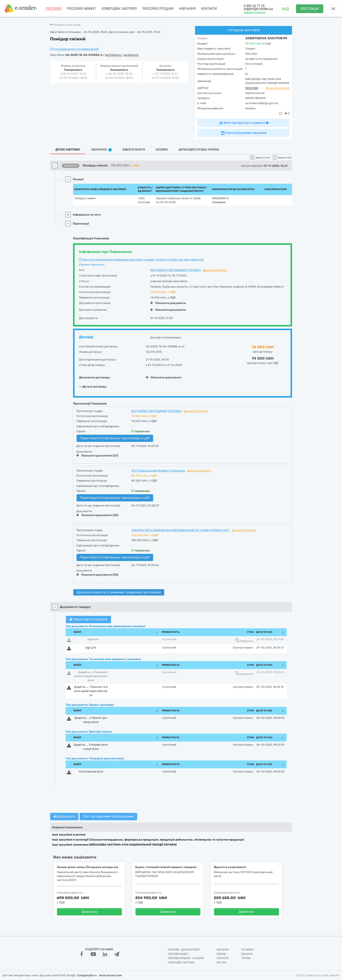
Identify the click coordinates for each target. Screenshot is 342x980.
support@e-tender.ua (258, 9)
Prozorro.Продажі (158, 9)
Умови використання (110, 975)
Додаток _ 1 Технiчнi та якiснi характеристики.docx (91, 676)
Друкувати (64, 816)
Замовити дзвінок (255, 12)
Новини (221, 954)
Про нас (221, 963)
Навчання (187, 9)
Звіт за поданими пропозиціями (108, 816)
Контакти (209, 9)
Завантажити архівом (88, 619)
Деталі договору (93, 386)
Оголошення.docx (91, 771)
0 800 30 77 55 (254, 6)
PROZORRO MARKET (82, 9)
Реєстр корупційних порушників (244, 133)
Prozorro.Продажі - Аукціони (186, 958)
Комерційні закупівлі (119, 9)
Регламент (248, 950)
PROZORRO (54, 9)
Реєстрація (310, 9)
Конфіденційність (87, 975)
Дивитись (90, 912)
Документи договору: (95, 377)
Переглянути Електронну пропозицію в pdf (115, 438)
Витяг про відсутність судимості (244, 123)
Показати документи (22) (97, 515)
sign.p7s (93, 639)
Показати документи (168, 303)
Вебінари (247, 954)
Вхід (285, 9)
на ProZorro (113, 55)
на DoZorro (131, 55)
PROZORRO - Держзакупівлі (184, 950)
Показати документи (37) (97, 456)
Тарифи (246, 958)
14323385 (252, 88)
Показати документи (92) (97, 575)
